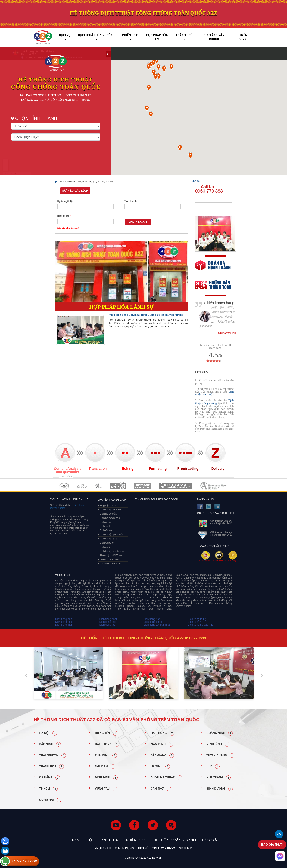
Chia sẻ (196, 181)
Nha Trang (218, 778)
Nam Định (162, 744)
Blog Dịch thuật (108, 505)
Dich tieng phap (153, 622)
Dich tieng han (152, 619)
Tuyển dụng (243, 37)
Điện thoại (64, 216)
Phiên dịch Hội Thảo (111, 555)
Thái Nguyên (53, 755)
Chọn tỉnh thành (36, 118)
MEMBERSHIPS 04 (118, 486)
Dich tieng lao (107, 625)
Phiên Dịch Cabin (109, 559)
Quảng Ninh (220, 733)
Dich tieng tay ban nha (157, 625)
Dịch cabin (106, 547)
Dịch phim (105, 522)
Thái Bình (106, 755)
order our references (216, 285)
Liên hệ (143, 848)
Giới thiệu (103, 848)
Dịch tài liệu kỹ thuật (111, 510)
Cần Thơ (161, 789)
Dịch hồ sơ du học (110, 518)
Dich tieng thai (64, 625)
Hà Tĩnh (160, 767)
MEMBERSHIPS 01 (64, 486)
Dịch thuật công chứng (96, 37)
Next (262, 674)
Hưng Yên (106, 733)
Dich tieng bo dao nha (201, 625)
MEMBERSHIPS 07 (214, 486)
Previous (26, 674)
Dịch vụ (65, 37)
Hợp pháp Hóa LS (157, 37)
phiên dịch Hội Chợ (110, 564)
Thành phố (184, 37)
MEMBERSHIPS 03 (99, 486)
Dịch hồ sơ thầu (108, 514)
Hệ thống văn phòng (175, 840)
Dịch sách (105, 526)
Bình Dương (220, 789)
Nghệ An (105, 767)
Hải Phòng (162, 733)
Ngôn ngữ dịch (66, 201)
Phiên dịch (130, 37)
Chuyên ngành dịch (112, 500)
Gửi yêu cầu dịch (75, 191)
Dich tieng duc (108, 622)
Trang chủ (81, 840)
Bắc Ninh (50, 744)
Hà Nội (48, 733)
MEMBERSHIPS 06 (176, 486)
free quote (213, 268)
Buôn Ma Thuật (166, 778)
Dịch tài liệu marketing (112, 551)
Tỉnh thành (130, 201)
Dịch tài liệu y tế (108, 539)
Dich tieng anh (64, 619)
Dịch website (107, 543)
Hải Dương (107, 744)
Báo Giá (209, 840)
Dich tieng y (195, 622)
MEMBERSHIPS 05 (142, 486)
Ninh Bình (218, 744)
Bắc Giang (162, 755)
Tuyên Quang (220, 755)
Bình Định (106, 778)
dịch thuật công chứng (215, 393)
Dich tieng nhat (108, 619)
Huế (213, 767)
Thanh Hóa (51, 767)
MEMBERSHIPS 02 (82, 486)
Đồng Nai (50, 800)
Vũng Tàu (106, 789)
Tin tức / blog (164, 848)
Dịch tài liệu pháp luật (111, 534)
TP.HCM (48, 789)
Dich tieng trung (197, 619)
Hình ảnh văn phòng (214, 37)
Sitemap (185, 848)
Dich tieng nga (64, 622)
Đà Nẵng (50, 778)
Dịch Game (106, 530)
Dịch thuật (109, 840)
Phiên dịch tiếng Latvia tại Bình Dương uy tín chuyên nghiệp (86, 182)
